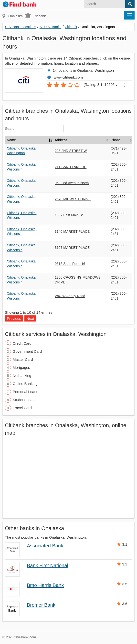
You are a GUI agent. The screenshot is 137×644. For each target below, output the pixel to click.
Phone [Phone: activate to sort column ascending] (116, 140)
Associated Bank (45, 546)
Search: (34, 128)
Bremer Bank (41, 605)
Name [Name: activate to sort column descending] (11, 140)
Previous (14, 318)
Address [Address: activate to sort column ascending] (61, 140)
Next (30, 318)
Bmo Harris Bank (45, 585)
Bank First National (47, 565)
